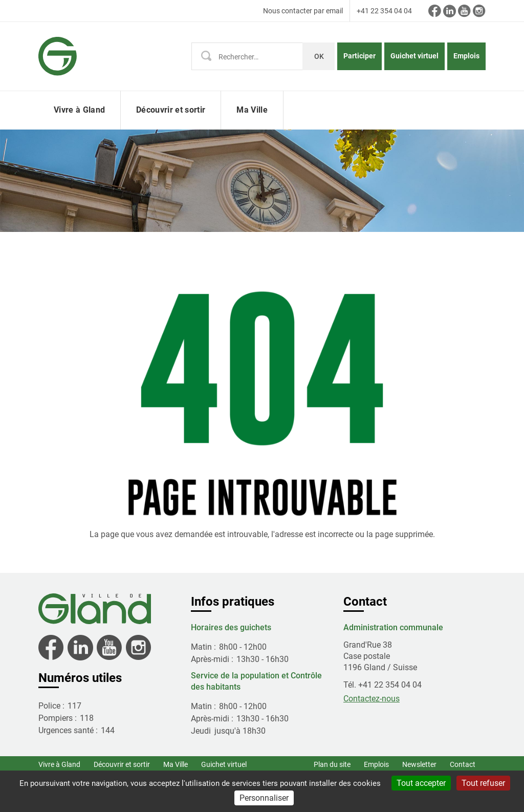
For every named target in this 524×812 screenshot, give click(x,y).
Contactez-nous (372, 699)
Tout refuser (483, 783)
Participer (359, 56)
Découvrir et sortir (122, 764)
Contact (463, 764)
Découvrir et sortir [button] (171, 110)
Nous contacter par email (303, 11)
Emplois (466, 56)
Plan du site (332, 764)
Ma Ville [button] (252, 110)
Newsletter (419, 764)
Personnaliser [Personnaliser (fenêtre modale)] (264, 798)
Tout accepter (421, 783)
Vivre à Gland (59, 764)
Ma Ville (176, 764)
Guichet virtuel (414, 56)
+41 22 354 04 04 (384, 11)
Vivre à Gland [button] (79, 110)
